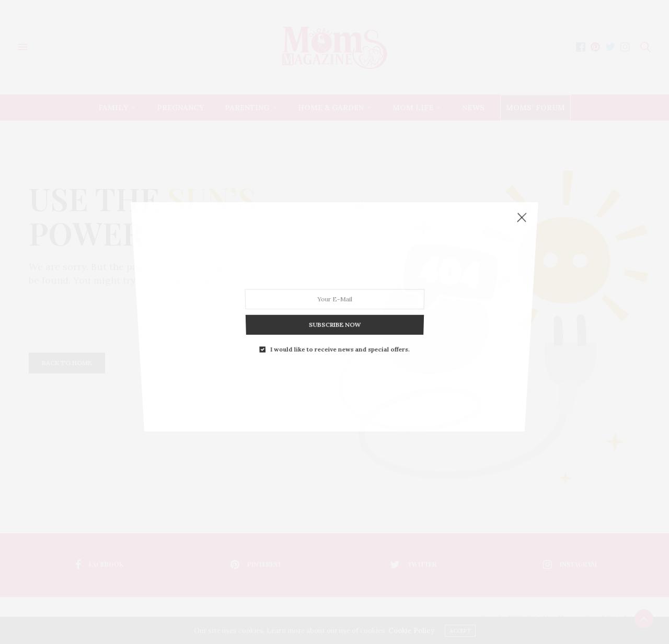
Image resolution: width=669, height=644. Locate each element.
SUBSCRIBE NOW (334, 292)
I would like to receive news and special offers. (339, 307)
